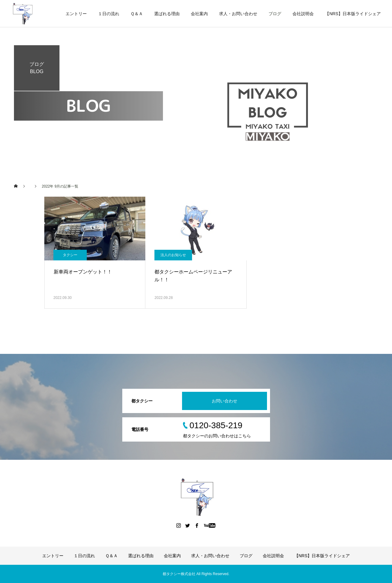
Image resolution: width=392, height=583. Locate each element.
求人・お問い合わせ (238, 14)
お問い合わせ (225, 401)
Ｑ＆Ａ (137, 14)
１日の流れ (109, 14)
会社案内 (199, 14)
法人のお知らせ (173, 255)
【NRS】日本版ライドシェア (353, 14)
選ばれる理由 (167, 14)
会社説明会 (303, 14)
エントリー (76, 14)
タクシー (70, 255)
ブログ (275, 14)
